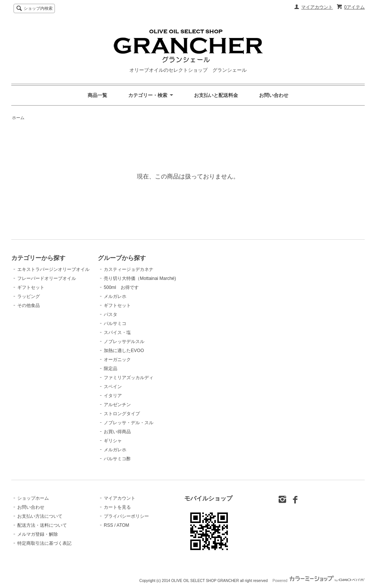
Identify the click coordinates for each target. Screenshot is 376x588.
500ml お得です (121, 287)
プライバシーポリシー (126, 516)
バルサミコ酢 (117, 459)
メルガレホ (115, 296)
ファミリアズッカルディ (129, 378)
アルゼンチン (117, 405)
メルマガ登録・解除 (38, 534)
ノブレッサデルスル (124, 342)
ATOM (123, 525)
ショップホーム (33, 498)
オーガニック (117, 360)
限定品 (111, 369)
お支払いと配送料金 (216, 95)
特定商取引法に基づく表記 (44, 543)
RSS (108, 525)
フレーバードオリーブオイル (47, 278)
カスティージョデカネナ (129, 269)
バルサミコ (115, 323)
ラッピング (29, 296)
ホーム (18, 118)
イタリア (113, 396)
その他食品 (29, 305)
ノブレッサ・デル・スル (129, 423)
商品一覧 (97, 95)
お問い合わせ (274, 95)
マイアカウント (317, 7)
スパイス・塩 (117, 333)
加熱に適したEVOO (124, 351)
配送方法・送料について (42, 525)
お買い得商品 (117, 432)
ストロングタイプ (122, 414)
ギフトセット (31, 287)
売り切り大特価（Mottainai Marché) (140, 278)
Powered (319, 581)
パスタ (111, 314)
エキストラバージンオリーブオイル (53, 269)
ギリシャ (113, 441)
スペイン (113, 387)
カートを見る (117, 507)
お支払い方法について (40, 516)
